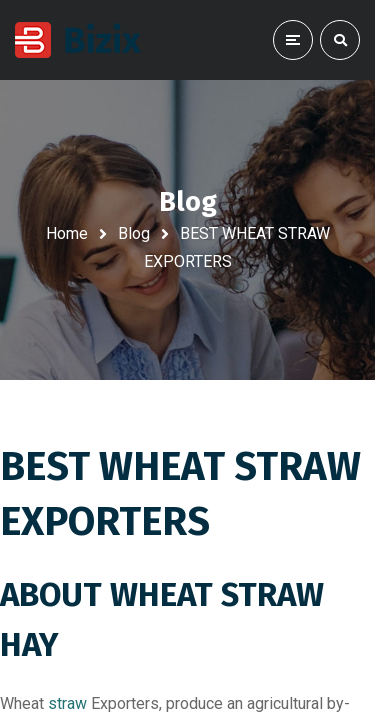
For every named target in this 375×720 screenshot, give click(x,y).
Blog (134, 233)
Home (67, 233)
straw (67, 703)
